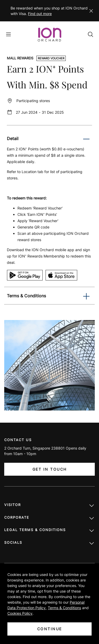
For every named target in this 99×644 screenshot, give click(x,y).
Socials (49, 544)
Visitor (49, 506)
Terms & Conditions (64, 608)
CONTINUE (50, 629)
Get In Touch (50, 469)
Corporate (49, 519)
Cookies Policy (20, 613)
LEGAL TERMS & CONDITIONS (49, 531)
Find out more (40, 14)
